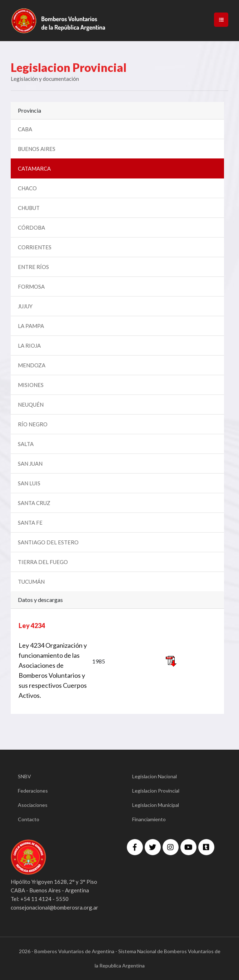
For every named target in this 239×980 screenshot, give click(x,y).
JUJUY (25, 306)
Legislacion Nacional (155, 776)
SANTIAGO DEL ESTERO (48, 542)
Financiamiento (149, 819)
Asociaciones (33, 805)
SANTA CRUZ (34, 503)
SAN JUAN (30, 464)
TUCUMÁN (31, 582)
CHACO (27, 188)
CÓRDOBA (31, 227)
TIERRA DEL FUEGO (43, 562)
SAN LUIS (29, 483)
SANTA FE (30, 523)
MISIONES (31, 385)
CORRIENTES (35, 247)
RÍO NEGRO (33, 424)
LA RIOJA (29, 346)
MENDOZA (32, 365)
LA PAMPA (31, 326)
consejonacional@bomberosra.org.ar (54, 907)
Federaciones (33, 791)
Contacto (29, 819)
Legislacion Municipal (156, 805)
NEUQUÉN (31, 405)
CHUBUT (29, 208)
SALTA (26, 444)
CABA (25, 129)
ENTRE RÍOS (33, 267)
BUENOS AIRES (37, 149)
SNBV (24, 776)
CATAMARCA (34, 168)
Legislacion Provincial (156, 791)
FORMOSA (31, 286)
